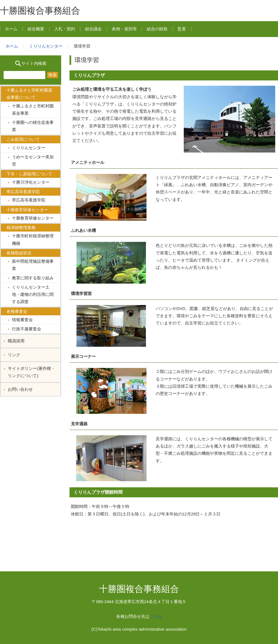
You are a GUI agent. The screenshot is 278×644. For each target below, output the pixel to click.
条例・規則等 (124, 29)
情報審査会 (22, 320)
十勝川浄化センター (31, 182)
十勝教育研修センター (33, 218)
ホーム (11, 29)
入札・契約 (65, 29)
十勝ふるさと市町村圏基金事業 (33, 110)
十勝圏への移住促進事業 (33, 126)
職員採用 (16, 341)
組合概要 (36, 29)
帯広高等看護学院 (29, 200)
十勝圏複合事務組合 (40, 11)
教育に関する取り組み (33, 278)
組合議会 (93, 29)
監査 (182, 29)
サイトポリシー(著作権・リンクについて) (31, 372)
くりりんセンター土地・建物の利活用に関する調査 (33, 294)
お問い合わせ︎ (20, 389)
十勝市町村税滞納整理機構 (33, 239)
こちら (156, 616)
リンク (14, 355)
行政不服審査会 (27, 329)
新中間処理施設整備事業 (33, 265)
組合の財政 (157, 29)
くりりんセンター (46, 46)
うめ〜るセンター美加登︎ (33, 160)
